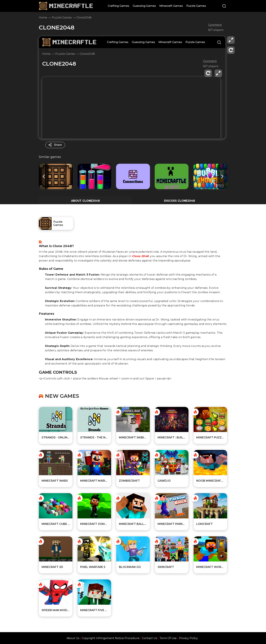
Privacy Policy (188, 638)
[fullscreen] (231, 40)
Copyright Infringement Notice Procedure (111, 638)
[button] (222, 176)
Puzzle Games (196, 6)
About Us (73, 638)
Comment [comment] (215, 25)
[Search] (224, 6)
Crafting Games (118, 6)
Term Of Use (168, 638)
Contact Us (149, 638)
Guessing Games (144, 6)
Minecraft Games (171, 6)
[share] (55, 145)
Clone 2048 (140, 256)
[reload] (231, 50)
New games (62, 396)
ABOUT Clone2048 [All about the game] (85, 201)
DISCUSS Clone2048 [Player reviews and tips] (179, 201)
